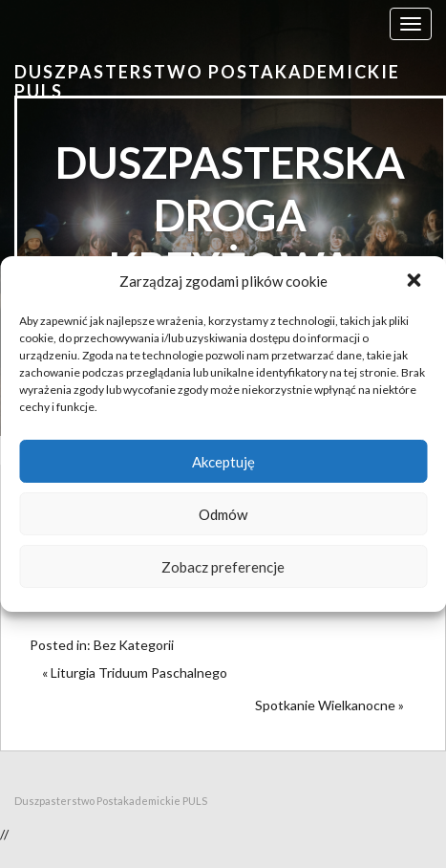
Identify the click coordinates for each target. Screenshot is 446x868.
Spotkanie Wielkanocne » (329, 705)
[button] (415, 282)
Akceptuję (223, 462)
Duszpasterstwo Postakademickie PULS (207, 81)
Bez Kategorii (134, 645)
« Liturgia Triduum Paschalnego (135, 673)
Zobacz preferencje (223, 567)
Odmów (223, 514)
